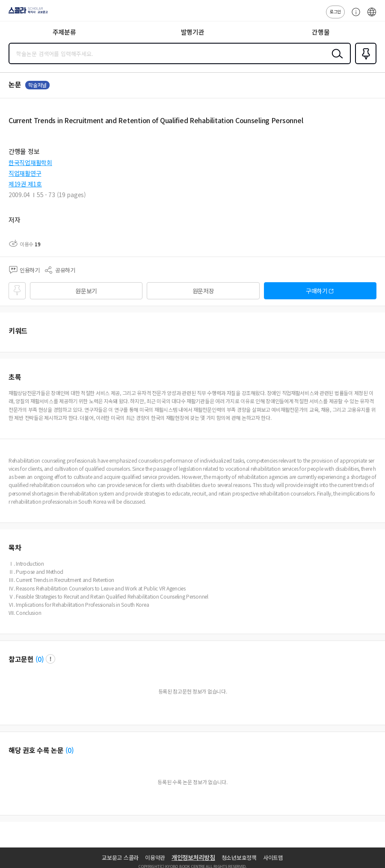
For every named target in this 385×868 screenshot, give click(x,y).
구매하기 (317, 291)
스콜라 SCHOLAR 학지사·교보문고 (26, 13)
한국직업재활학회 (30, 162)
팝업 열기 (50, 659)
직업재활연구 (25, 173)
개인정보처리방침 (193, 857)
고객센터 (354, 16)
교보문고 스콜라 (120, 858)
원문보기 (86, 291)
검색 (335, 60)
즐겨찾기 (364, 63)
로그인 (335, 11)
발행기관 (193, 32)
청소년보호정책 (239, 858)
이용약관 (155, 858)
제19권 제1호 (25, 184)
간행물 (321, 32)
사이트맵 (273, 858)
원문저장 (203, 291)
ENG (372, 16)
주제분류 (64, 32)
